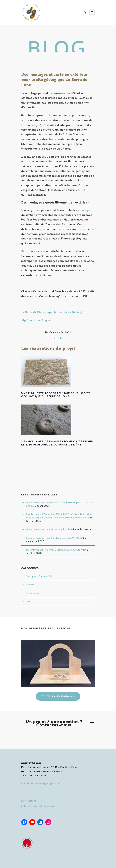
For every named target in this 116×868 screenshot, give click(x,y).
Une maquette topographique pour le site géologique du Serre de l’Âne (56, 395)
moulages (85, 210)
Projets (30, 584)
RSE (28, 601)
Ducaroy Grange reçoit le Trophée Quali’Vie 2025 (54, 538)
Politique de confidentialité (38, 806)
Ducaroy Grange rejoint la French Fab (48, 529)
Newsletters (29, 801)
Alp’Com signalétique (36, 320)
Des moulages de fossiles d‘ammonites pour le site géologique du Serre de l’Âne (57, 443)
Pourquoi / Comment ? (39, 576)
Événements (33, 593)
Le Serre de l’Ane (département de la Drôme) (52, 312)
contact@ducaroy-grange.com (40, 783)
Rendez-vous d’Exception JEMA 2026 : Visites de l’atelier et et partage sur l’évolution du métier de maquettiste (59, 516)
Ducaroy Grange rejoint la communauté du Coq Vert (56, 550)
